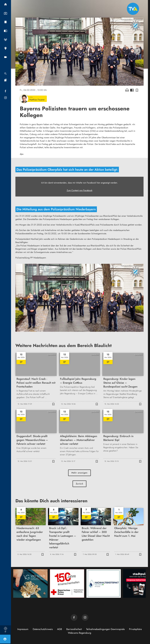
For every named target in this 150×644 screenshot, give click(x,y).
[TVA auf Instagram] (85, 617)
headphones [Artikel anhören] (127, 90)
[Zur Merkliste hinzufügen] (137, 90)
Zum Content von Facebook (80, 190)
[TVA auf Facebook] (74, 617)
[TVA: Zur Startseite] (133, 9)
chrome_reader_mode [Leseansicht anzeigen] (132, 90)
